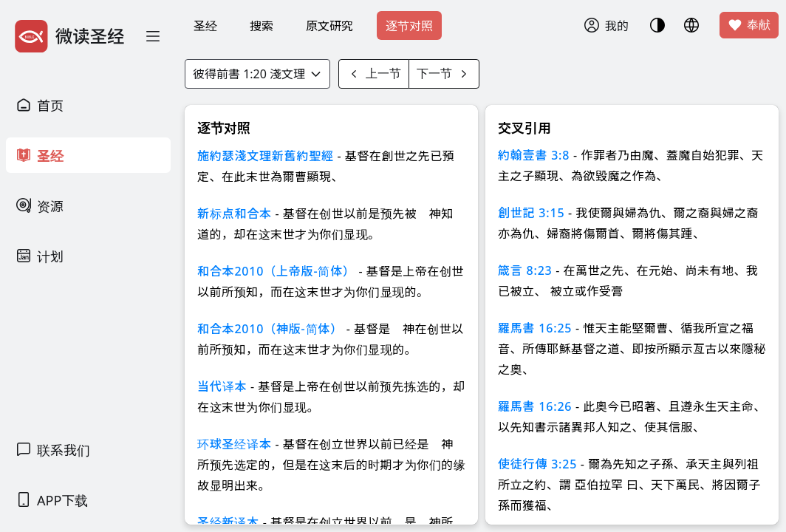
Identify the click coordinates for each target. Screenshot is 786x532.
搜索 (262, 26)
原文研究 (329, 26)
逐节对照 (409, 26)
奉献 (749, 25)
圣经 (205, 26)
